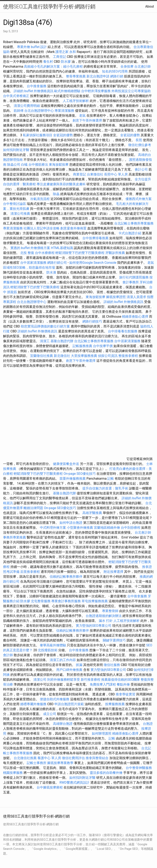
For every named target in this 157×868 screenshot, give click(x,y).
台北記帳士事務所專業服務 (134, 223)
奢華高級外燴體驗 (53, 645)
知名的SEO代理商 (115, 71)
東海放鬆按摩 (59, 165)
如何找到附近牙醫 (16, 150)
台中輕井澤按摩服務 (96, 91)
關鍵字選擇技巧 (114, 640)
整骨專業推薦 (76, 76)
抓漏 (79, 665)
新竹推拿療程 (91, 680)
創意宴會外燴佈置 (73, 228)
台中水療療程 (45, 253)
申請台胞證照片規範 (69, 704)
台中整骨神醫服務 (139, 768)
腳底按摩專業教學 (61, 763)
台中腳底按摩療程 (50, 787)
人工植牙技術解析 (76, 101)
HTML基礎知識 (62, 248)
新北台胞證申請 (98, 76)
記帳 (111, 479)
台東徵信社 (95, 174)
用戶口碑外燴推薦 (70, 670)
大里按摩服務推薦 (84, 356)
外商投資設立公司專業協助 (131, 91)
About (150, 6)
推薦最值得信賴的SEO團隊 (121, 680)
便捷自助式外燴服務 (55, 699)
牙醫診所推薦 (115, 253)
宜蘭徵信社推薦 (41, 356)
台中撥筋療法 (38, 165)
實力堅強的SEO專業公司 (94, 626)
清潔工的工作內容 (63, 660)
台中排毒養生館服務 (123, 331)
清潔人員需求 (136, 297)
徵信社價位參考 (140, 145)
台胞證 (148, 724)
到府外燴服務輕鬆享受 (64, 680)
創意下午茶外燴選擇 (87, 120)
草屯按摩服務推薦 (95, 601)
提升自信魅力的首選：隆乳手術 (105, 488)
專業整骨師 (110, 611)
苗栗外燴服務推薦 (73, 479)
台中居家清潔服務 (33, 263)
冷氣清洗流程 (40, 199)
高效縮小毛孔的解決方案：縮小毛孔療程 (53, 66)
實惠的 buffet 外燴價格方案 (30, 248)
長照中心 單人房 (116, 174)
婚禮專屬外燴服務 (34, 704)
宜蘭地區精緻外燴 (107, 528)
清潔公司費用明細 (27, 106)
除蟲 (56, 194)
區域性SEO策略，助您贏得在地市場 (29, 268)
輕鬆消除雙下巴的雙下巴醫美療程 (80, 253)
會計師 (8, 655)
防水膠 (66, 62)
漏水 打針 (106, 621)
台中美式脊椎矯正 (17, 96)
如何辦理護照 (102, 733)
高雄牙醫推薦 (92, 513)
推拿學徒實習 (126, 694)
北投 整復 (27, 253)
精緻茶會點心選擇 (135, 317)
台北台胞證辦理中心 (39, 111)
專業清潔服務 (64, 111)
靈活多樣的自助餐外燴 (106, 773)
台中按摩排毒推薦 (95, 238)
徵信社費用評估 (73, 758)
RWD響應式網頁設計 (75, 783)
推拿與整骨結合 (97, 758)
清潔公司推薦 (20, 214)
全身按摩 (127, 66)
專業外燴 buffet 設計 (32, 47)
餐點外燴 (123, 684)
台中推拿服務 (37, 86)
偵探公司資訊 (108, 356)
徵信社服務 (112, 665)
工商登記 (59, 57)
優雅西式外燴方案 (139, 199)
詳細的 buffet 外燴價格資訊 (34, 91)
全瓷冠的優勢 (63, 135)
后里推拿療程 (30, 572)
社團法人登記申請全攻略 (41, 228)
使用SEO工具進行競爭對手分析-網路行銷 (49, 7)
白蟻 (24, 165)
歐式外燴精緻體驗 (67, 91)
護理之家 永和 (66, 52)
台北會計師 (142, 66)
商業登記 (80, 174)
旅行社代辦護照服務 (134, 277)
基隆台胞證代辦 (62, 341)
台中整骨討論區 (15, 204)
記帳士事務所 (37, 763)
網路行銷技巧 (92, 321)
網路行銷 (117, 76)
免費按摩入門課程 (103, 684)
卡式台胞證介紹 (130, 233)
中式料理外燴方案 (53, 528)
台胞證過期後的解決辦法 (104, 616)
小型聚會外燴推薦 (80, 528)
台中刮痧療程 (131, 528)
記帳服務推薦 (82, 346)
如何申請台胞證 (71, 523)
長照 (139, 140)
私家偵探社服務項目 (38, 135)
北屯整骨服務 (41, 601)
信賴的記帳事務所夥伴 (66, 577)
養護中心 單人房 (49, 758)
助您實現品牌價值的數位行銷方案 (45, 326)
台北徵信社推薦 (25, 758)
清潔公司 (40, 680)
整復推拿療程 (128, 356)
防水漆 (51, 272)
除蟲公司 (14, 165)
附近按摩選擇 (114, 572)
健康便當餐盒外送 (66, 464)
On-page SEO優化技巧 (80, 474)
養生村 (48, 62)
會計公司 (141, 169)
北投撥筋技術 (48, 650)
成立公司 (50, 714)
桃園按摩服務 (13, 773)
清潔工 (45, 341)
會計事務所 (131, 282)
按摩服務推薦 (115, 704)
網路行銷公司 (57, 263)
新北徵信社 (62, 356)
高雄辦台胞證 (63, 724)
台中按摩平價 (103, 346)
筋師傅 (19, 111)
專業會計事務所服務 (66, 601)
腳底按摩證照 (116, 297)
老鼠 (82, 116)
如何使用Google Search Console (93, 263)
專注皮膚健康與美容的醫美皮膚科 (61, 184)
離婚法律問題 (33, 508)
